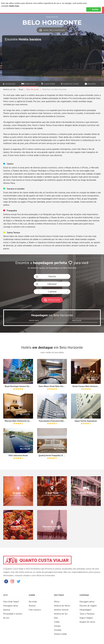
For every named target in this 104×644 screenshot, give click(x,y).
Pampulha (10, 210)
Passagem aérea (87, 602)
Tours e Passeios (87, 614)
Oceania (58, 630)
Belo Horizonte (33, 89)
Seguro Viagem (86, 618)
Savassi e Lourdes (14, 189)
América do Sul (9, 89)
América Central (61, 610)
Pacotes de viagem (88, 606)
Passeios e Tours (70, 84)
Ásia (56, 618)
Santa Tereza (12, 232)
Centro (8, 164)
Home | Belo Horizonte (52, 30)
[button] (52, 292)
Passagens (9, 84)
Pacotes (90, 84)
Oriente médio (60, 634)
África (57, 602)
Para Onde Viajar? (11, 602)
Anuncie (32, 606)
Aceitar (94, 9)
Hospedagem (85, 610)
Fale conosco (35, 610)
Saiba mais (14, 6)
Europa (57, 626)
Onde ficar (28, 84)
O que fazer (48, 84)
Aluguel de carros (87, 622)
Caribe (57, 622)
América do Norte (62, 606)
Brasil (21, 89)
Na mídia (33, 602)
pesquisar (52, 300)
